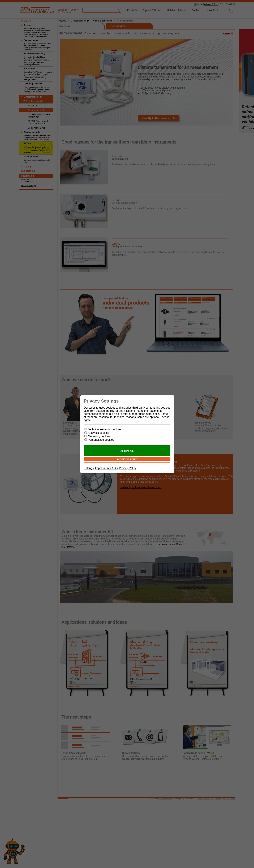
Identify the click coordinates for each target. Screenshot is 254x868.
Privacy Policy (128, 468)
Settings (89, 468)
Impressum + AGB (106, 468)
